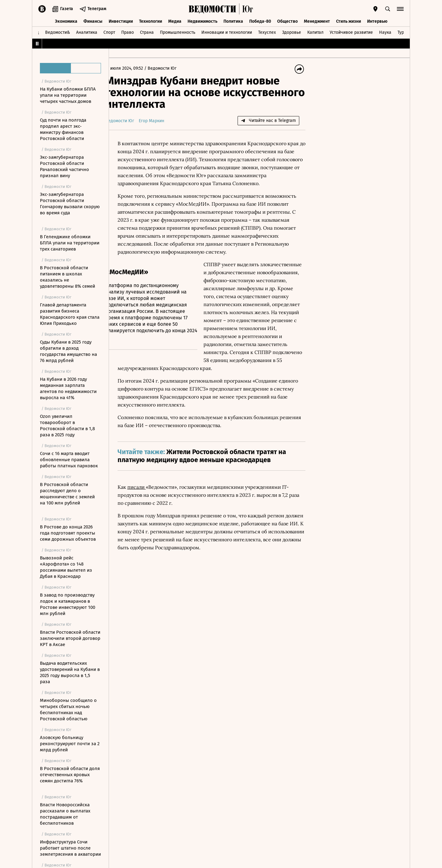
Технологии (151, 21)
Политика (233, 21)
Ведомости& (58, 32)
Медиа (175, 21)
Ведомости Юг (172, 68)
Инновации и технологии (227, 32)
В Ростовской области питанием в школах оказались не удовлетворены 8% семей (68, 277)
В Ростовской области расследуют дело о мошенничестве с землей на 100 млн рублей (67, 494)
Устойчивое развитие (351, 32)
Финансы (93, 21)
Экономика (66, 21)
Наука (385, 32)
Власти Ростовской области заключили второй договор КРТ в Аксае (70, 638)
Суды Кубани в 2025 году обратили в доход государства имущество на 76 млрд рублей (68, 351)
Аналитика (87, 32)
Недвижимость (202, 21)
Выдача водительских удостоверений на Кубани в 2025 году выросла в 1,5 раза (70, 672)
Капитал (315, 32)
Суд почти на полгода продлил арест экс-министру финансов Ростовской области (63, 129)
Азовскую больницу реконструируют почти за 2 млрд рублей (70, 744)
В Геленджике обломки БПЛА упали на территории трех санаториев (70, 243)
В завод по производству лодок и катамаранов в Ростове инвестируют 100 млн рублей (68, 604)
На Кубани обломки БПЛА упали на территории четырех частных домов (68, 95)
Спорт (109, 32)
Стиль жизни (349, 21)
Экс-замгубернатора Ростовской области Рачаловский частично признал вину (64, 166)
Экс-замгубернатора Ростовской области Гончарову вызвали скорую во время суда (70, 204)
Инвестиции (121, 21)
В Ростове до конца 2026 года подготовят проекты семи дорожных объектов (68, 533)
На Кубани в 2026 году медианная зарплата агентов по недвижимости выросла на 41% (68, 388)
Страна (147, 32)
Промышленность (178, 32)
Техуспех (267, 32)
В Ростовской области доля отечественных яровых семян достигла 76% (70, 775)
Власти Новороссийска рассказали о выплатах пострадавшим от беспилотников (65, 814)
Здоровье (292, 32)
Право (128, 32)
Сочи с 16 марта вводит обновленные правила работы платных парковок (69, 460)
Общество (287, 21)
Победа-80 (260, 21)
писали (146, 495)
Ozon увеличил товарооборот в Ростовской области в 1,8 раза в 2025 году (67, 426)
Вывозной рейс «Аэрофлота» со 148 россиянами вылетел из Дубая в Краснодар (66, 567)
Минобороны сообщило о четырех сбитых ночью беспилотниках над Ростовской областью (68, 710)
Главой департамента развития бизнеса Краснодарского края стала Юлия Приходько (70, 314)
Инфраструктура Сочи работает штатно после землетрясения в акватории (70, 848)
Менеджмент (317, 21)
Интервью (377, 21)
